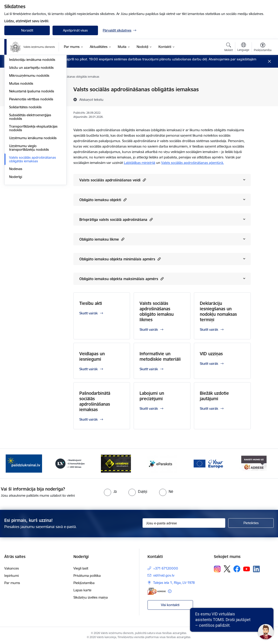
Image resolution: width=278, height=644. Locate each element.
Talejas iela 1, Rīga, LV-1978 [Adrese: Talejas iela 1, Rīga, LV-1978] (174, 583)
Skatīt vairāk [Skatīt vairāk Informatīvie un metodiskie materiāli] (149, 369)
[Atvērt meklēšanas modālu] (229, 48)
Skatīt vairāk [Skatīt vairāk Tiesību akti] (89, 313)
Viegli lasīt (81, 568)
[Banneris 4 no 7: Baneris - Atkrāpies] (116, 463)
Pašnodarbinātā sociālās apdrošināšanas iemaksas (95, 401)
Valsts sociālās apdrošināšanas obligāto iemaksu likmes (157, 311)
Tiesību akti (91, 303)
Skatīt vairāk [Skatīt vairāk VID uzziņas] (209, 364)
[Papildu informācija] (170, 591)
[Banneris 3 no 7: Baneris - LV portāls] (70, 463)
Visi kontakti (170, 605)
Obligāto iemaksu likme (102, 239)
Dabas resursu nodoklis (27, 105)
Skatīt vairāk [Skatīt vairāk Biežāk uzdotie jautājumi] (209, 408)
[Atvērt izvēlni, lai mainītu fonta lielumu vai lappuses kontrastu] (263, 48)
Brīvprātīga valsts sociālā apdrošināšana (116, 219)
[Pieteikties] (251, 523)
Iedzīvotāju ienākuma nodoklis (32, 121)
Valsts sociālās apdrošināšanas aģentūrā (193, 163)
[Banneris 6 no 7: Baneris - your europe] (208, 463)
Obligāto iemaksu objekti (103, 200)
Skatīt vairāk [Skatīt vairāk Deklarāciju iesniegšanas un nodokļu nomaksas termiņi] (209, 329)
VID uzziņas (211, 354)
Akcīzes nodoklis (22, 97)
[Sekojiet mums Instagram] (217, 569)
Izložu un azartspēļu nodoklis (31, 129)
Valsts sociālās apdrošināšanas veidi (113, 180)
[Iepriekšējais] (15, 464)
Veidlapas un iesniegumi (92, 356)
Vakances (12, 568)
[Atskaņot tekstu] (91, 99)
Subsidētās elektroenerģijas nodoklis (30, 178)
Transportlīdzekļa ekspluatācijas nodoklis (33, 190)
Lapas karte (82, 590)
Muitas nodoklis (21, 145)
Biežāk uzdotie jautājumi (214, 396)
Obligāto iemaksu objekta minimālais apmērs (120, 259)
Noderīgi (16, 238)
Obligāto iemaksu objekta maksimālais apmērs (121, 279)
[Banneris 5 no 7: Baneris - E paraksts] (162, 463)
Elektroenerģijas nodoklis (28, 113)
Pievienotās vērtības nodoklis (31, 161)
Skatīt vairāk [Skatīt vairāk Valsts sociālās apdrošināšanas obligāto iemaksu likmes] (149, 329)
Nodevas (16, 231)
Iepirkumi (11, 576)
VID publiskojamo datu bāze (31, 90)
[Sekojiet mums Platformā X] (227, 569)
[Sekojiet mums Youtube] (247, 569)
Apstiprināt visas (75, 30)
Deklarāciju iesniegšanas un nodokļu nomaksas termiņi (218, 311)
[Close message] (269, 61)
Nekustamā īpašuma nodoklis (32, 153)
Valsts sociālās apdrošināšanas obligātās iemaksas (33, 221)
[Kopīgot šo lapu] (263, 99)
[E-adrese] (157, 591)
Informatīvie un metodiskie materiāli (160, 356)
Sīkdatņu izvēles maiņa (91, 597)
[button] (144, 180)
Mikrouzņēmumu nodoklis (29, 137)
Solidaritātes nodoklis (25, 169)
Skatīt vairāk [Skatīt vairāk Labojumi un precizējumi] (149, 408)
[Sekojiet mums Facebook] (237, 569)
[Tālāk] (263, 464)
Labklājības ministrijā (140, 163)
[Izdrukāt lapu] (263, 88)
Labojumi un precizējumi (152, 396)
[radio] (110, 491)
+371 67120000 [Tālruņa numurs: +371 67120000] (166, 568)
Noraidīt (27, 30)
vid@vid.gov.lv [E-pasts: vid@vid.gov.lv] (164, 575)
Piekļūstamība (84, 583)
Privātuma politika (87, 576)
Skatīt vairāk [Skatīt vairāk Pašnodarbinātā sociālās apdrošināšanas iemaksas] (89, 419)
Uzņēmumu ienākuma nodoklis (33, 199)
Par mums (12, 583)
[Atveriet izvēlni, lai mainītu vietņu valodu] (243, 47)
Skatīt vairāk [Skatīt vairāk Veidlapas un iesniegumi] (89, 369)
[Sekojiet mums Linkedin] (256, 569)
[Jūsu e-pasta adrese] (184, 523)
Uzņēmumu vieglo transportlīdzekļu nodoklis (29, 209)
